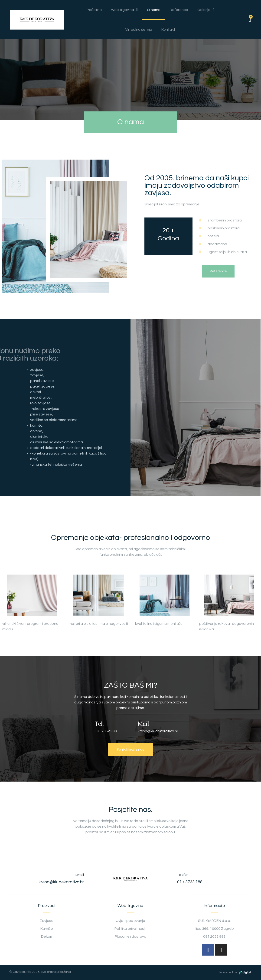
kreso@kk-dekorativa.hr (61, 882)
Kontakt (168, 30)
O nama (154, 10)
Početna (94, 10)
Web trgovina (124, 10)
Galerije (206, 10)
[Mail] (131, 726)
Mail (144, 724)
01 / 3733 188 (190, 882)
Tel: (99, 724)
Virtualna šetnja (139, 30)
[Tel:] (86, 726)
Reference (179, 10)
